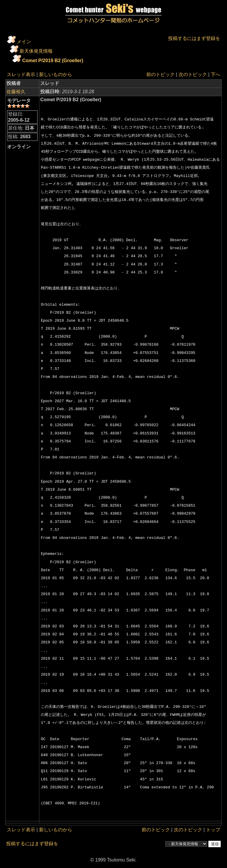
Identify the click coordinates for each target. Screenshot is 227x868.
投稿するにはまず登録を (194, 38)
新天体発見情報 (36, 51)
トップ (213, 830)
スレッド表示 (21, 74)
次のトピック (193, 74)
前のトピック (160, 74)
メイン (24, 42)
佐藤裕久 (16, 92)
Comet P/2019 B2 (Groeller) (53, 61)
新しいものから (56, 74)
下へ (215, 74)
